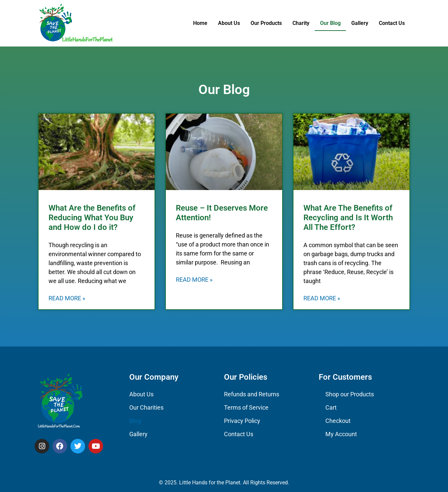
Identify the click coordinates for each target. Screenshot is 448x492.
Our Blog (330, 23)
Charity (301, 23)
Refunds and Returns (252, 394)
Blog (135, 421)
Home (200, 23)
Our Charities (146, 407)
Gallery (360, 23)
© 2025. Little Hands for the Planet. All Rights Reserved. (224, 483)
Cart (331, 407)
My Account (341, 434)
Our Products (266, 23)
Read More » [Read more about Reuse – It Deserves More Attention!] (194, 280)
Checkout (338, 421)
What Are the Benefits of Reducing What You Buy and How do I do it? (92, 218)
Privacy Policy (242, 421)
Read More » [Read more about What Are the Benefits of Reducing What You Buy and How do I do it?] (67, 298)
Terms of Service (246, 407)
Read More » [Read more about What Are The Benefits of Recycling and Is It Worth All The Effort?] (322, 298)
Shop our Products (350, 394)
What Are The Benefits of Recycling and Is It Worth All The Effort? (348, 218)
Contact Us (392, 23)
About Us (229, 23)
